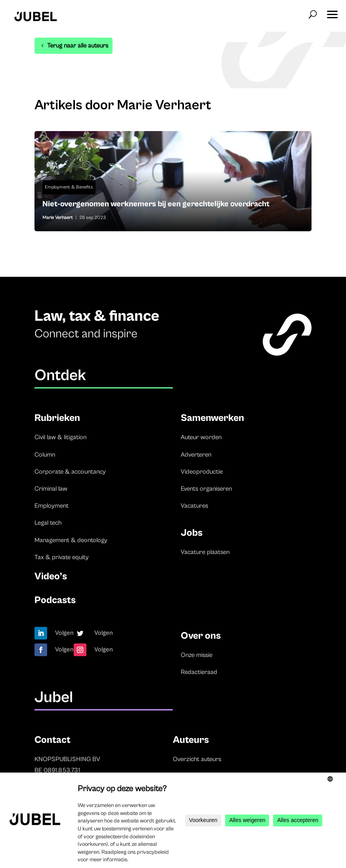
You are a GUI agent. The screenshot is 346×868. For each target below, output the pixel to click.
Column (45, 455)
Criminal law (51, 489)
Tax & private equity (62, 557)
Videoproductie (202, 472)
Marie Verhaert (58, 218)
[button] (332, 12)
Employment (52, 506)
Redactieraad (199, 672)
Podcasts (55, 600)
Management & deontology (71, 540)
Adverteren (196, 455)
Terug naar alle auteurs (78, 46)
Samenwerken (212, 418)
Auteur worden (201, 437)
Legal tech (48, 523)
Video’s (51, 576)
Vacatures (194, 506)
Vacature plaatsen (205, 552)
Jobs (192, 533)
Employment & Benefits (69, 187)
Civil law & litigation (60, 437)
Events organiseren (206, 489)
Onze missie (197, 655)
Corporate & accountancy (70, 472)
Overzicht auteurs (197, 759)
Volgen (64, 633)
